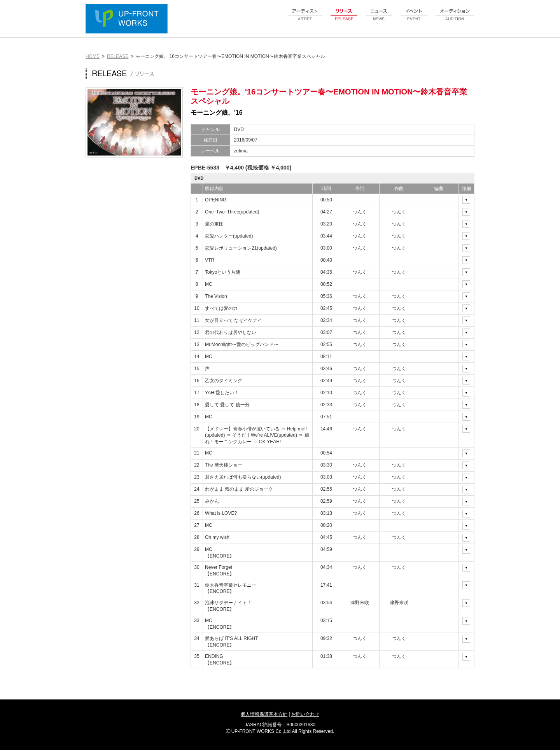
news (379, 19)
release (344, 19)
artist (305, 19)
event (414, 19)
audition (455, 19)
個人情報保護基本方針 (264, 714)
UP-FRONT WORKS (128, 19)
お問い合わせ (305, 714)
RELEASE (118, 56)
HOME (93, 56)
